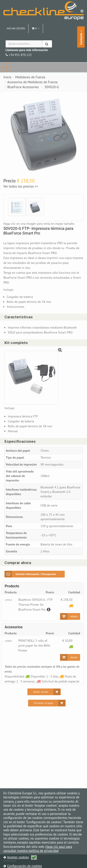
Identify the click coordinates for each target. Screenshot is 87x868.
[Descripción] (48, 609)
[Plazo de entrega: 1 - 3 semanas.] (71, 606)
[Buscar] (47, 44)
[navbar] (7, 67)
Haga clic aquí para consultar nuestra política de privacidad (38, 849)
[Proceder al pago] (47, 703)
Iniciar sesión (16, 28)
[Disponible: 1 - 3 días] (71, 647)
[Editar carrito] (44, 692)
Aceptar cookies (22, 857)
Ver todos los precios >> (21, 186)
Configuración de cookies (25, 866)
